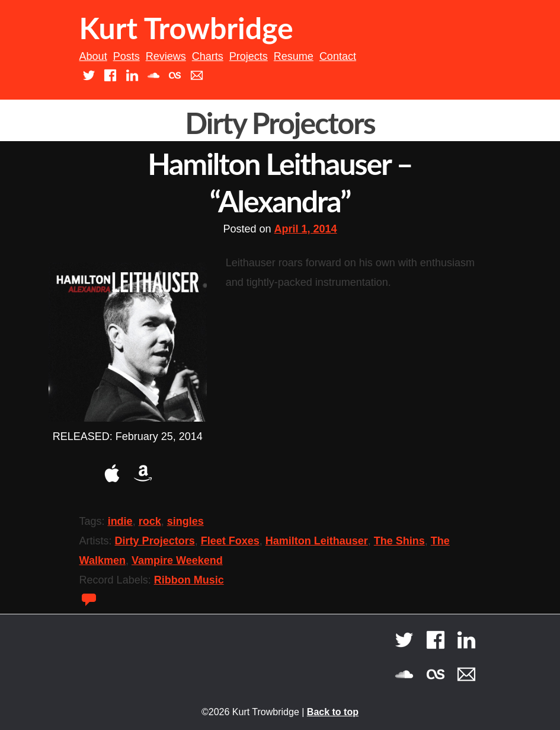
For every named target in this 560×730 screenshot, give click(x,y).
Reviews (166, 56)
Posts (127, 56)
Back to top (333, 712)
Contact (338, 56)
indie (120, 521)
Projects (249, 56)
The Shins (399, 541)
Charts (208, 56)
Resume (294, 56)
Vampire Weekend (177, 560)
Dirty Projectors (155, 541)
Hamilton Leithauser (317, 541)
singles (185, 521)
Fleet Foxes (230, 541)
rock (150, 521)
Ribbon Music (189, 580)
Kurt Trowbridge (186, 28)
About (93, 56)
